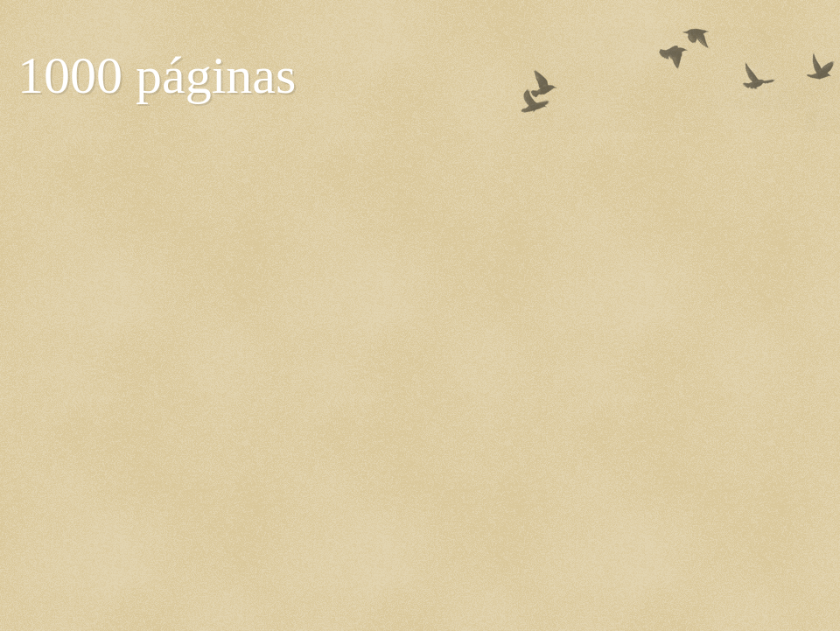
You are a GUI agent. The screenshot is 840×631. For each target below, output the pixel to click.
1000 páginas (157, 75)
